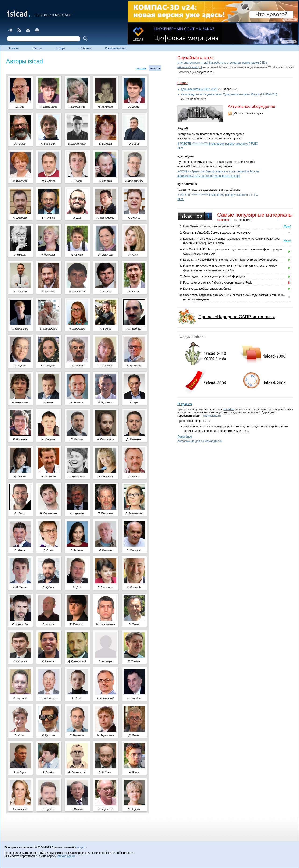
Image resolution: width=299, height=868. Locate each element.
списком (141, 68)
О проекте (185, 404)
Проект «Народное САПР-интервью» (237, 317)
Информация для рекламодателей (200, 441)
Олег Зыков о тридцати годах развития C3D (212, 226)
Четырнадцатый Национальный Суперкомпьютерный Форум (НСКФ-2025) (229, 94)
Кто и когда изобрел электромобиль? (207, 289)
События (85, 48)
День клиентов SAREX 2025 (199, 89)
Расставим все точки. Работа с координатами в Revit (217, 283)
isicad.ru (229, 409)
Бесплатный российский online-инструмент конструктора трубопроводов (230, 260)
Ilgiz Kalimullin (187, 184)
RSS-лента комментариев (248, 113)
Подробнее (185, 437)
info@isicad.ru (212, 416)
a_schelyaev (186, 156)
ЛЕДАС (81, 847)
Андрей (183, 128)
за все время (243, 220)
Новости (13, 48)
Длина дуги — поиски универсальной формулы (214, 277)
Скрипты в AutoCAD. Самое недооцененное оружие (217, 233)
